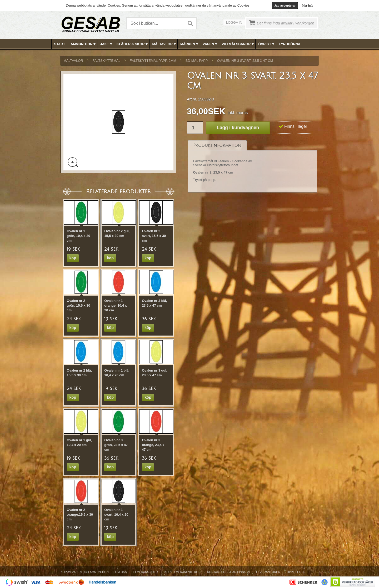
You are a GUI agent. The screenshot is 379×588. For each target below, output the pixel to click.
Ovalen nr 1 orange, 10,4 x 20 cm (115, 305)
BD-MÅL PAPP (197, 61)
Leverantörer (268, 572)
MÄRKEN (190, 44)
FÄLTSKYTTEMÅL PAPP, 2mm (153, 61)
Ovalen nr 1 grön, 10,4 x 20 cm (79, 236)
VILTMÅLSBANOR (238, 44)
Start (60, 44)
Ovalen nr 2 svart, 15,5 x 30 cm (154, 236)
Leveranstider (146, 572)
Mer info (308, 6)
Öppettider (296, 572)
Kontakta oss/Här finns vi (228, 572)
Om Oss (121, 572)
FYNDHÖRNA (290, 44)
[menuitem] (60, 44)
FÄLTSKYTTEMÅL (106, 61)
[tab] (217, 145)
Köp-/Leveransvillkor (183, 572)
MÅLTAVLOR (164, 44)
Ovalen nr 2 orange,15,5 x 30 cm (80, 514)
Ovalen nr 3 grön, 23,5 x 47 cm (116, 445)
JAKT (106, 44)
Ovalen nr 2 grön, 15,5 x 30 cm (79, 305)
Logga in (234, 22)
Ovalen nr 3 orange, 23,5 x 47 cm (153, 445)
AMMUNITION (84, 44)
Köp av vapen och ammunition (85, 572)
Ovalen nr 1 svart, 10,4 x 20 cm (116, 514)
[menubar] (190, 44)
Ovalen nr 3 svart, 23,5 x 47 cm (245, 61)
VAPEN (210, 44)
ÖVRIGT (267, 44)
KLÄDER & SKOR (133, 44)
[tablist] (252, 166)
